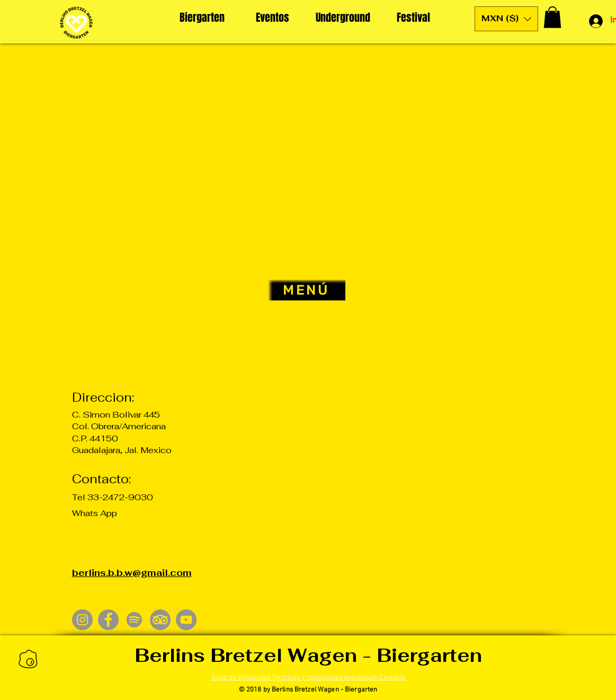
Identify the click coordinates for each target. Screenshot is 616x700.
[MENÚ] (307, 290)
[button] (506, 19)
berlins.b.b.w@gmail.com (132, 573)
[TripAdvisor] (160, 620)
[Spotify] (134, 620)
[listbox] (506, 19)
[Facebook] (108, 620)
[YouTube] (186, 620)
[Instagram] (82, 620)
